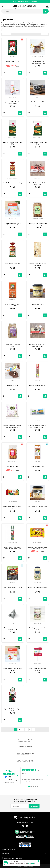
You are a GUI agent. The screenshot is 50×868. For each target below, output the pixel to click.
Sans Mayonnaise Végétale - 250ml (38, 629)
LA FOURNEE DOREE (13, 178)
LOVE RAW (37, 178)
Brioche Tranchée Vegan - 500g (13, 183)
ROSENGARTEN (12, 542)
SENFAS (37, 299)
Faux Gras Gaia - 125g (38, 102)
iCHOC (37, 259)
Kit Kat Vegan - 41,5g (12, 61)
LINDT (12, 704)
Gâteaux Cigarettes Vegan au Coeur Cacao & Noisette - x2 (38, 426)
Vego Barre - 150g (12, 385)
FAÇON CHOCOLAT (37, 57)
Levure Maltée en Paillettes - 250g (13, 345)
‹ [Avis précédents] (18, 775)
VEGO (13, 380)
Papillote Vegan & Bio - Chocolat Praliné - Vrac (38, 62)
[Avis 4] (35, 786)
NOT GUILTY (12, 421)
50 (30, 729)
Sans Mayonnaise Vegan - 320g (37, 587)
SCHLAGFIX (12, 97)
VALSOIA (37, 421)
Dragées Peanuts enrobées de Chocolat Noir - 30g (38, 548)
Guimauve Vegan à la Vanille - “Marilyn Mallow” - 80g (13, 426)
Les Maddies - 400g (12, 466)
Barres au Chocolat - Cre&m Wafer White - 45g (38, 345)
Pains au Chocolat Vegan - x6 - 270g (13, 143)
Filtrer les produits (6, 34)
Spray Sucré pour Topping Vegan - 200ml (13, 103)
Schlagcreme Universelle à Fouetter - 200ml (13, 224)
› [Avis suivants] (47, 775)
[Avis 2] (31, 786)
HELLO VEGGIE (12, 461)
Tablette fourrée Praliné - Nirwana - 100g (13, 305)
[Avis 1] (29, 786)
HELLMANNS (37, 583)
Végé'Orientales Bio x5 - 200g (12, 587)
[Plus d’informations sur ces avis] (16, 780)
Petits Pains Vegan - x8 (12, 264)
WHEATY (37, 380)
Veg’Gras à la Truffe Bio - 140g (38, 507)
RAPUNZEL (12, 299)
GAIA (38, 97)
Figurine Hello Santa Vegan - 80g (13, 710)
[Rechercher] (22, 11)
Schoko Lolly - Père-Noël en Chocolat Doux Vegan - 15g (13, 548)
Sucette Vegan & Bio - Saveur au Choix (38, 669)
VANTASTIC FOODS (37, 219)
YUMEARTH (37, 664)
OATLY (12, 623)
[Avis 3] (33, 786)
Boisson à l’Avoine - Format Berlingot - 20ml (13, 629)
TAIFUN (37, 461)
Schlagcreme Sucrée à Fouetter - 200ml (13, 669)
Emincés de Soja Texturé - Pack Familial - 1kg (38, 224)
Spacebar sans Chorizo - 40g (38, 385)
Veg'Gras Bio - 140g (38, 304)
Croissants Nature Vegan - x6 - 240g (38, 143)
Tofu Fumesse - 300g (37, 466)
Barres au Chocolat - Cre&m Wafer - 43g (38, 184)
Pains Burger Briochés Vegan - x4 (13, 507)
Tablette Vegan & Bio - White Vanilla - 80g (38, 264)
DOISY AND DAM (38, 542)
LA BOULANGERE (13, 138)
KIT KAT (12, 57)
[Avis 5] (38, 786)
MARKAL (12, 340)
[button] (7, 30)
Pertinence (45, 34)
